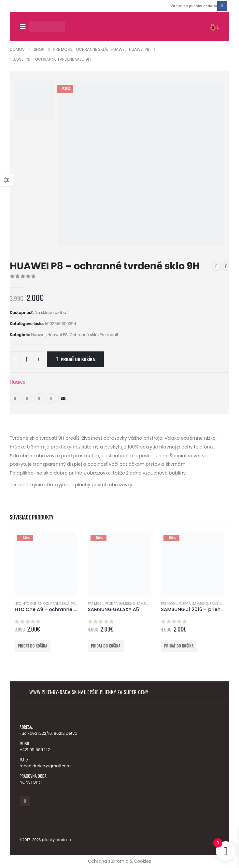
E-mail (63, 398)
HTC (18, 604)
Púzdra (111, 604)
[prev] (217, 266)
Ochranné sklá (84, 335)
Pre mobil (109, 335)
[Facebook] (222, 6)
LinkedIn (39, 398)
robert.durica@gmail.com (46, 766)
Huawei (38, 335)
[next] (226, 266)
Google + (51, 398)
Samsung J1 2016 (223, 604)
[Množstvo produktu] (27, 359)
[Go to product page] (46, 564)
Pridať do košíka (78, 359)
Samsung (127, 604)
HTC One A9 (32, 604)
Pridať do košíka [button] (33, 646)
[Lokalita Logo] (47, 27)
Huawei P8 (58, 335)
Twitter (27, 398)
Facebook (15, 398)
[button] (24, 27)
